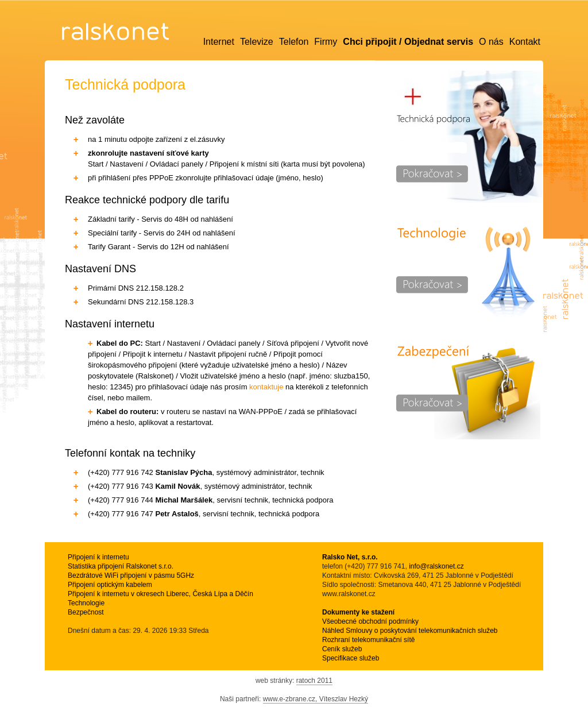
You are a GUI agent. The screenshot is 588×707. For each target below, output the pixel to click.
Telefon (294, 42)
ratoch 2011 (314, 681)
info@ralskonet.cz (436, 566)
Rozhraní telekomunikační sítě (368, 640)
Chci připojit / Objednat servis (408, 42)
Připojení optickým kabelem (110, 585)
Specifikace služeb (351, 658)
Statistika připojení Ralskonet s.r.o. (121, 566)
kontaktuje (266, 387)
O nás (491, 42)
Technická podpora (469, 137)
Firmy (326, 42)
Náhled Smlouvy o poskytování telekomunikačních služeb (410, 631)
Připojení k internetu (98, 557)
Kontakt (525, 42)
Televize (257, 42)
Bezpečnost (86, 612)
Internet (219, 42)
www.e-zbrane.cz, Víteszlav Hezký (316, 699)
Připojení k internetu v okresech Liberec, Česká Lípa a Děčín (160, 594)
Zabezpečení (469, 390)
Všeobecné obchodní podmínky (370, 621)
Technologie (469, 272)
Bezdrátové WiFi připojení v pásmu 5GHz (131, 575)
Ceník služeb (342, 649)
